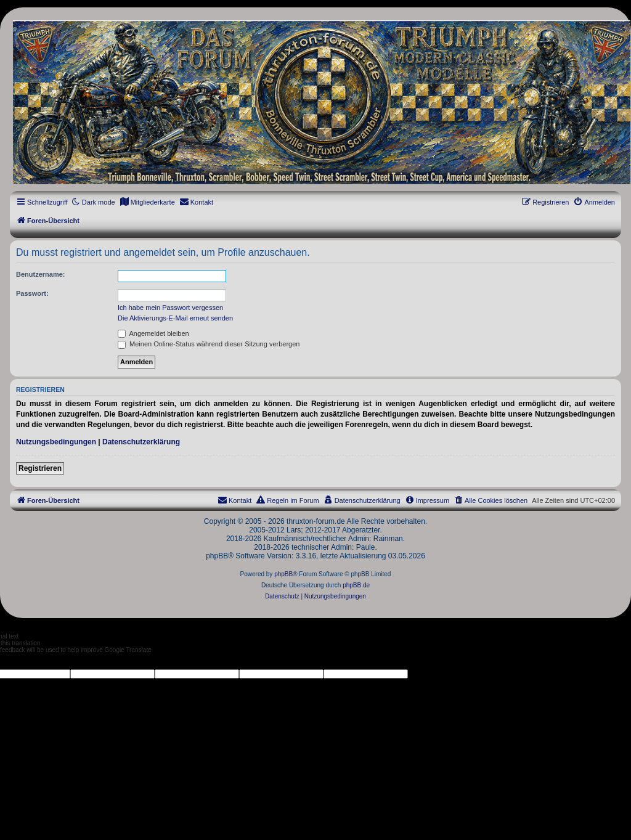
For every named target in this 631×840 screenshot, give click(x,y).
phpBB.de (356, 585)
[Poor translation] (30, 661)
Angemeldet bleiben (153, 333)
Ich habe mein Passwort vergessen (170, 308)
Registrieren (40, 468)
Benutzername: (40, 274)
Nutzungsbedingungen (56, 442)
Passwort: (32, 293)
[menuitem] (147, 202)
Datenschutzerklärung (141, 442)
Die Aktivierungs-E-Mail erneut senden (175, 318)
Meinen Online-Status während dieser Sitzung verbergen (209, 344)
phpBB (283, 574)
